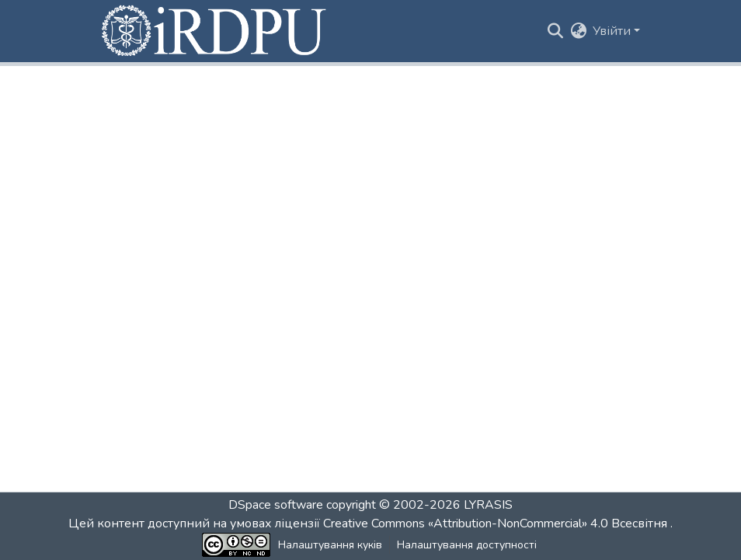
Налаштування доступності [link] (467, 545)
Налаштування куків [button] (330, 545)
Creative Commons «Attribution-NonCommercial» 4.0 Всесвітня (497, 523)
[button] (215, 31)
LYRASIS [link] (488, 505)
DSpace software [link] (276, 505)
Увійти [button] (613, 31)
